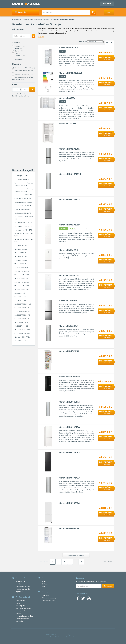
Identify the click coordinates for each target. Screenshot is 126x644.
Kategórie (20, 12)
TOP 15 (63, 102)
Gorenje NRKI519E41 (69, 351)
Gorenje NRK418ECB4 (70, 453)
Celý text (41, 37)
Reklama (18, 613)
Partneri (18, 603)
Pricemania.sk (17, 19)
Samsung (20, 56)
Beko (19, 53)
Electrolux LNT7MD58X (24, 198)
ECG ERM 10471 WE (24, 330)
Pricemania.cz (46, 595)
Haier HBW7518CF (23, 282)
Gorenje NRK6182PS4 (70, 200)
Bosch (19, 49)
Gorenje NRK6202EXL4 (70, 149)
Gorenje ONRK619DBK (70, 377)
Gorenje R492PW (67, 98)
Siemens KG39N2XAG (23, 206)
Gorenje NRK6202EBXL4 (71, 73)
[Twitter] (83, 599)
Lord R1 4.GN (21, 341)
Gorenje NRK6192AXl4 (70, 478)
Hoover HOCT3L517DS (25, 223)
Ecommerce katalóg (48, 600)
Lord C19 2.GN (22, 256)
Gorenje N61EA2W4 (69, 250)
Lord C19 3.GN (22, 260)
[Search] (93, 12)
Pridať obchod (20, 600)
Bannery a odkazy (22, 611)
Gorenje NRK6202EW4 (70, 225)
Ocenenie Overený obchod (24, 616)
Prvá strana (44, 562)
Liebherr (20, 46)
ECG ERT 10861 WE (23, 315)
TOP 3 (62, 51)
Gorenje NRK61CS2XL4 (70, 174)
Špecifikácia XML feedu (23, 608)
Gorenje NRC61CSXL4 (70, 402)
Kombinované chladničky (25, 68)
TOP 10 (63, 77)
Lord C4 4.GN (21, 293)
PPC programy (20, 606)
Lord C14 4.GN (22, 245)
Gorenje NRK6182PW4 (70, 503)
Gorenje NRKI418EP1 (69, 529)
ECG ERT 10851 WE (23, 308)
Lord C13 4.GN (22, 249)
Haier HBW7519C (23, 271)
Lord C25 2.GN (22, 253)
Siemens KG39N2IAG (23, 209)
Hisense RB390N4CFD (24, 226)
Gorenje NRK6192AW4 (70, 427)
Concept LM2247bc (23, 176)
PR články (19, 584)
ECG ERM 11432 (22, 322)
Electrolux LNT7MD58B (24, 195)
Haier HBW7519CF (23, 286)
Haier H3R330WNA (23, 337)
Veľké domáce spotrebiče (41, 19)
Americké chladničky (24, 75)
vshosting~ (73, 637)
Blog (109, 12)
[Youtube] (89, 599)
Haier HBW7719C (23, 267)
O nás (44, 581)
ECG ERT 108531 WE (24, 304)
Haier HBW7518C (23, 278)
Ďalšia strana (108, 562)
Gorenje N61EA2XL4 (69, 326)
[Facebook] (78, 599)
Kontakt (44, 584)
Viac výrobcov (19, 59)
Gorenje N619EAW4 (69, 48)
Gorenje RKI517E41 (68, 124)
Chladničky (55, 19)
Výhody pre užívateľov (23, 587)
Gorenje (19, 51)
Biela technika (27, 19)
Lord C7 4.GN (21, 297)
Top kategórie (20, 581)
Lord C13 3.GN (22, 264)
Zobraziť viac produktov (76, 555)
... (76, 562)
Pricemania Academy (49, 598)
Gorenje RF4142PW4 (69, 275)
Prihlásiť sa (107, 4)
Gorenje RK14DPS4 (68, 301)
